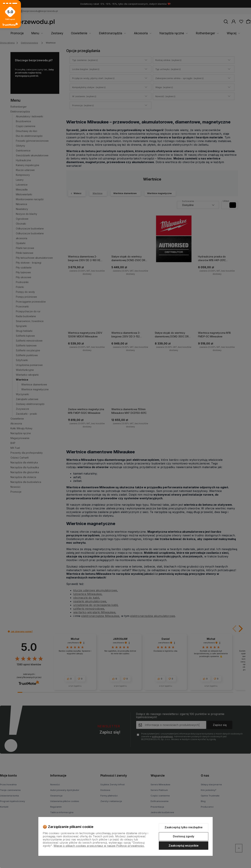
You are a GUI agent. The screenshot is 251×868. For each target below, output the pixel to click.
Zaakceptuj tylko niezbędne (184, 827)
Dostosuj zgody (184, 836)
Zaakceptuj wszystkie (184, 846)
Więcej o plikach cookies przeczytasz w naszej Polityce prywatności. (99, 846)
